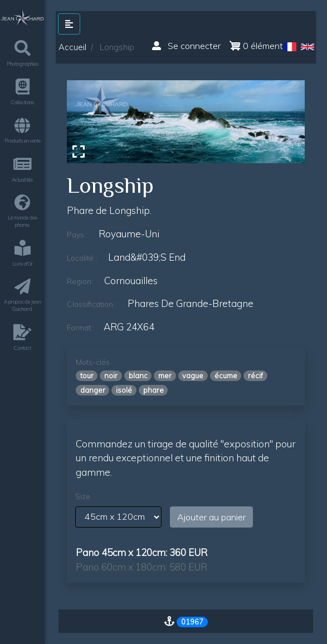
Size (83, 496)
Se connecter (186, 46)
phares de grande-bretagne (191, 303)
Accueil (72, 47)
